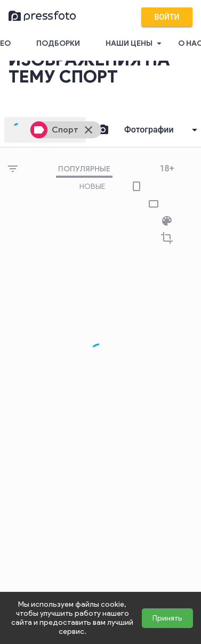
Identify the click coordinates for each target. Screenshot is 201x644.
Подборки (58, 43)
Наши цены (135, 44)
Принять (167, 618)
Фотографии (149, 130)
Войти (167, 17)
